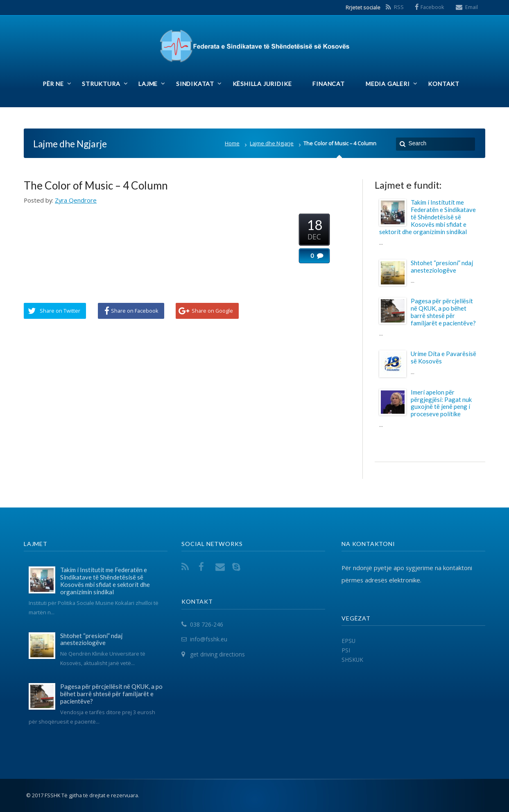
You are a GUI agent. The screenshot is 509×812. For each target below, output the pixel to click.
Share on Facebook (135, 311)
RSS (399, 7)
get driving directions (217, 654)
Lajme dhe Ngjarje (272, 143)
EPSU (348, 641)
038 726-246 (207, 624)
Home (232, 143)
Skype (238, 567)
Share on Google (212, 311)
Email (472, 7)
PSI (346, 650)
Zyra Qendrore (76, 200)
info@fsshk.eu (209, 639)
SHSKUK (352, 660)
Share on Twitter (60, 311)
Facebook (432, 7)
